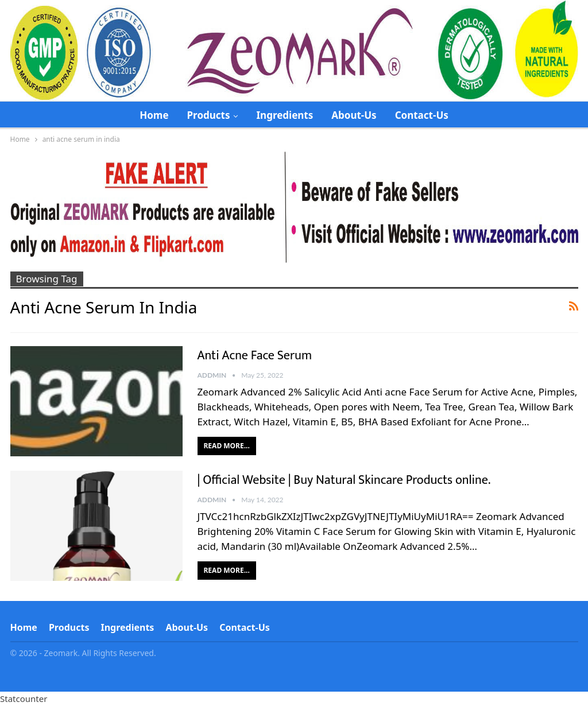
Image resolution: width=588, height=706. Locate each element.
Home (154, 115)
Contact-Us (422, 115)
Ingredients (285, 115)
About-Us (354, 115)
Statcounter (24, 699)
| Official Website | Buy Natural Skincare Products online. (344, 480)
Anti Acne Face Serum (255, 356)
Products (209, 115)
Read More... (227, 446)
